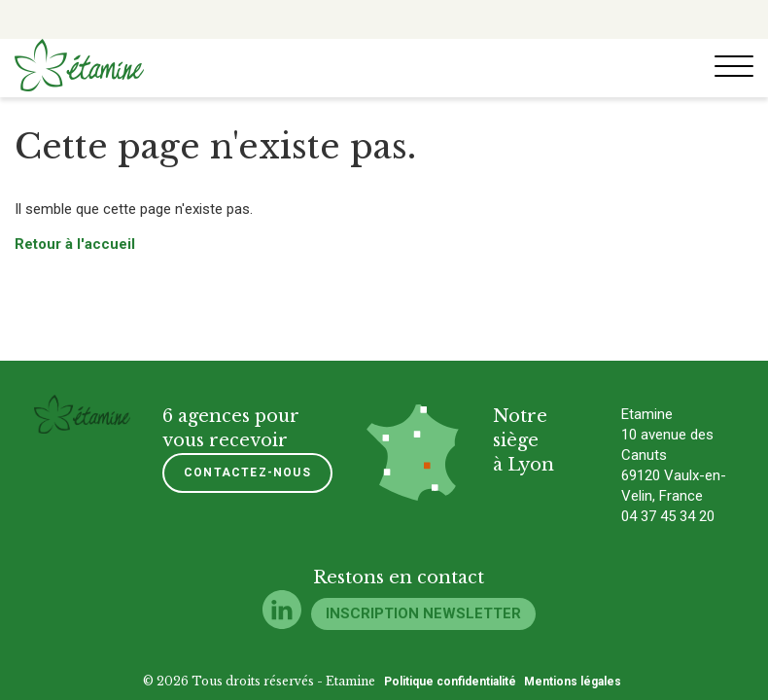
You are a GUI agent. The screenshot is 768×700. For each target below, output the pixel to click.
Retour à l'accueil (75, 244)
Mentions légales (573, 682)
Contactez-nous (247, 472)
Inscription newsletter (423, 613)
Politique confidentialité (450, 682)
